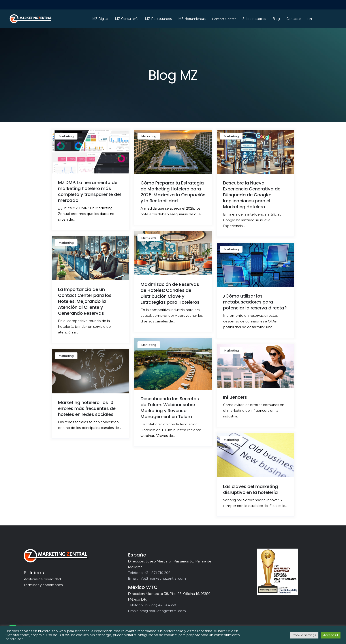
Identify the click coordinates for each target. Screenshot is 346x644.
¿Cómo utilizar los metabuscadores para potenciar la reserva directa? (255, 302)
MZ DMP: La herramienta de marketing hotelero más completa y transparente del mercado (89, 191)
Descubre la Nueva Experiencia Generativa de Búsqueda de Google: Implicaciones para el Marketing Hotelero (252, 195)
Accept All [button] (331, 635)
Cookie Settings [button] (304, 635)
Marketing (66, 136)
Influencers (235, 397)
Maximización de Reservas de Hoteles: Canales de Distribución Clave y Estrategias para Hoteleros (170, 293)
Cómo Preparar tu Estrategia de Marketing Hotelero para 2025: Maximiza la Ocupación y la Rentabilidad (173, 192)
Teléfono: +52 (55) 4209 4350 (152, 605)
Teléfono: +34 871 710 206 (149, 573)
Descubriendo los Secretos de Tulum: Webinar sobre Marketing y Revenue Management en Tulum (170, 408)
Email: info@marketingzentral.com (157, 578)
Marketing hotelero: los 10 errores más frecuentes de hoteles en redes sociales (87, 408)
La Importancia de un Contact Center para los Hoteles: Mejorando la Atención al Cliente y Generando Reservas (85, 301)
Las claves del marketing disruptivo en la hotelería (251, 489)
